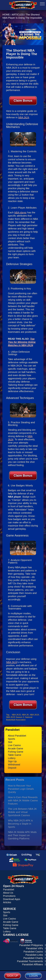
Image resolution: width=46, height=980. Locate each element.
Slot (10, 742)
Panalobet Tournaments (30, 961)
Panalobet (9, 889)
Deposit (12, 768)
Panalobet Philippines (31, 945)
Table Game (15, 755)
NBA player (20, 212)
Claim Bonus (23, 101)
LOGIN (33, 976)
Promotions (9, 896)
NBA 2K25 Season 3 (15, 717)
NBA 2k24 (24, 117)
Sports (12, 739)
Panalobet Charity (33, 958)
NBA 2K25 (16, 715)
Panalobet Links (34, 955)
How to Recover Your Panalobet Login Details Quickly (21, 789)
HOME (7, 15)
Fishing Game (16, 752)
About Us (8, 893)
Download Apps (12, 899)
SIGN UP (13, 976)
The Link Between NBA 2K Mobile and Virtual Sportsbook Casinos (22, 812)
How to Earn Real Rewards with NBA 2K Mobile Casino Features (23, 800)
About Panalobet (17, 736)
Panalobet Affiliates (33, 964)
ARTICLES (18, 15)
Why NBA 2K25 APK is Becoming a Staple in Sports (20, 824)
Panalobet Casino (33, 952)
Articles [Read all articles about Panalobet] (7, 902)
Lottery (12, 758)
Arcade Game (16, 748)
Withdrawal (14, 765)
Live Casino (14, 745)
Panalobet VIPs (34, 948)
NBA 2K (25, 715)
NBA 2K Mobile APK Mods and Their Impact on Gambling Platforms (22, 835)
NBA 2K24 (34, 715)
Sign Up (12, 761)
